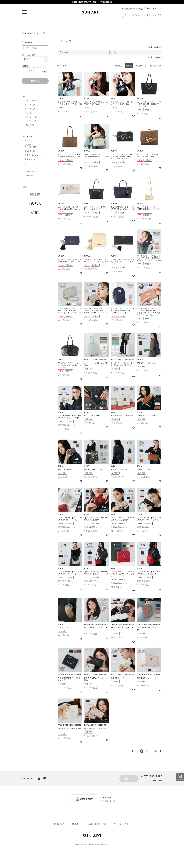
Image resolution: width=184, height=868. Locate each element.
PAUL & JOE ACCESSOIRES (96, 372)
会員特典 (110, 809)
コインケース (30, 163)
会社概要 (75, 836)
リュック (28, 125)
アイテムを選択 (29, 67)
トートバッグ (30, 117)
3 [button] (146, 763)
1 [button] (137, 763)
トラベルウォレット (32, 167)
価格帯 (25, 78)
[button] (132, 763)
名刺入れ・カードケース (34, 171)
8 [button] (156, 763)
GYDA (60, 110)
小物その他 (29, 187)
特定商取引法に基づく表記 (96, 836)
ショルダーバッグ (32, 113)
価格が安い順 (141, 77)
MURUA (140, 110)
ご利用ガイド (59, 836)
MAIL (130, 790)
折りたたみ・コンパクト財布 (31, 158)
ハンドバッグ (30, 121)
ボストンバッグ (31, 129)
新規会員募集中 (87, 811)
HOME (24, 45)
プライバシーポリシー (122, 836)
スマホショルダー (32, 183)
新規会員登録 (112, 814)
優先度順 (119, 77)
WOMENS (32, 45)
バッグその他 (30, 137)
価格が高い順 (156, 77)
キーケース (29, 175)
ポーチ (27, 179)
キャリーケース (31, 133)
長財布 (27, 153)
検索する (35, 93)
